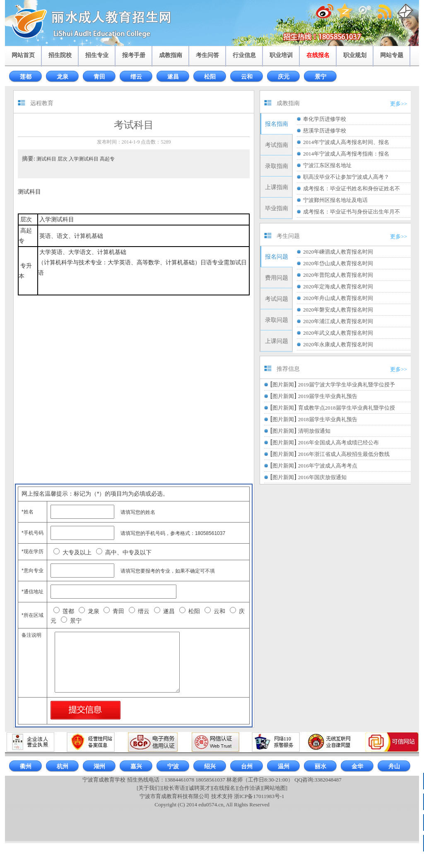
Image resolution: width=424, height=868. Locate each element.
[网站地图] (275, 788)
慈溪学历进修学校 (325, 131)
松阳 (210, 77)
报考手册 (134, 55)
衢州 (26, 766)
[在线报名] (225, 788)
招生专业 (97, 55)
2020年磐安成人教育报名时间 (338, 310)
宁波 (173, 766)
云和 (247, 77)
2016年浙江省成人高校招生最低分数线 (344, 454)
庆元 (284, 77)
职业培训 (281, 55)
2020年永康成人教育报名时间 (338, 344)
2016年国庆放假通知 (322, 477)
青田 (99, 77)
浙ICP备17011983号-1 (259, 796)
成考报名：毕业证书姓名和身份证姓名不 (352, 188)
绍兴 (210, 766)
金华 (357, 766)
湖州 (99, 766)
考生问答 (207, 55)
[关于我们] (149, 788)
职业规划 (355, 55)
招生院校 (60, 55)
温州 (284, 766)
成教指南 (171, 55)
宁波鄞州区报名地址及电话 (335, 200)
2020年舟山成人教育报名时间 (338, 298)
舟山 (394, 766)
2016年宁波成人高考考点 (328, 466)
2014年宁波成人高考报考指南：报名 (346, 154)
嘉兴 (136, 766)
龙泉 (63, 77)
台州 (247, 766)
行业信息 (244, 55)
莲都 (26, 77)
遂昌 (173, 77)
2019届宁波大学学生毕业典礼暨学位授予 (347, 385)
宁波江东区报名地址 (327, 165)
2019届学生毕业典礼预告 (328, 396)
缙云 (136, 77)
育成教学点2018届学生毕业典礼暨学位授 (347, 408)
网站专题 (392, 55)
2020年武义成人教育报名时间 (338, 333)
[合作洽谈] (250, 788)
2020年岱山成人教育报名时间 (338, 263)
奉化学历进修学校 (325, 119)
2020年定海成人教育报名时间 (338, 287)
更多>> (399, 104)
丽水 (320, 766)
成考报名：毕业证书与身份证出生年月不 (352, 212)
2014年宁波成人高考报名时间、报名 (346, 142)
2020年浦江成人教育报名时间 (338, 321)
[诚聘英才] (199, 788)
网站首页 (23, 55)
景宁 (320, 77)
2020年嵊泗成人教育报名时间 (338, 252)
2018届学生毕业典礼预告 (328, 419)
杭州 (63, 766)
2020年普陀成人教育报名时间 (338, 275)
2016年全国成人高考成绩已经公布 (338, 442)
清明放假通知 (314, 431)
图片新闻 (283, 385)
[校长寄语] (175, 788)
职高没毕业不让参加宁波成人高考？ (346, 177)
